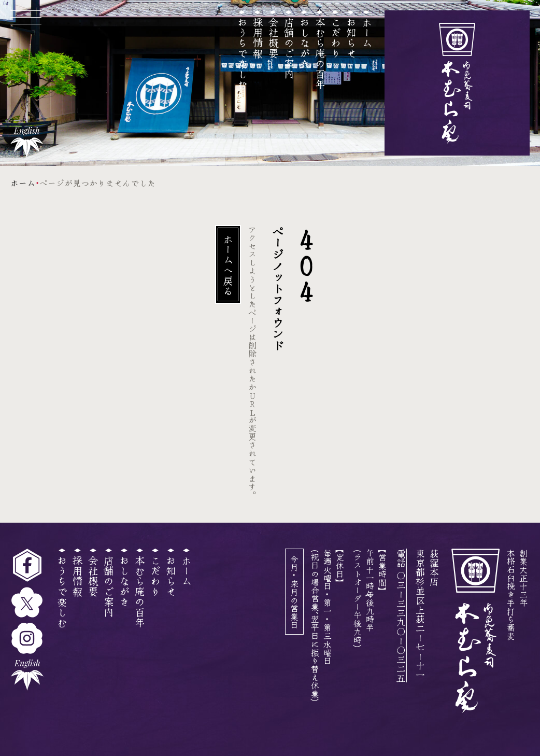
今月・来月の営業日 (294, 592)
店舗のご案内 (289, 48)
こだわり (336, 37)
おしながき (304, 43)
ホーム (367, 32)
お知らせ (351, 37)
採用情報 (258, 37)
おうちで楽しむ (242, 53)
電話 (401, 615)
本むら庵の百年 (320, 53)
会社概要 (273, 37)
